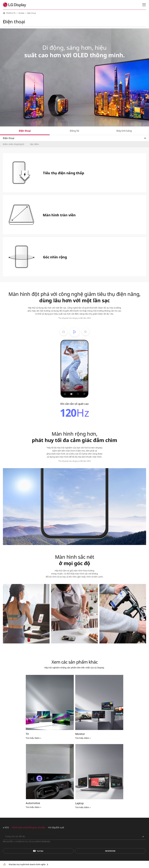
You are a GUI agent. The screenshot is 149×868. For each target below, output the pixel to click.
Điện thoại (25, 131)
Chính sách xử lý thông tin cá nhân (29, 827)
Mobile (21, 13)
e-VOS (6, 827)
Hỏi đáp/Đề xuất (56, 827)
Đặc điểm (35, 144)
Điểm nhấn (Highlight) (14, 144)
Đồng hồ (74, 131)
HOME (4, 13)
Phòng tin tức (110, 851)
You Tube (38, 851)
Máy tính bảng (124, 131)
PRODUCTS (11, 13)
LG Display (15, 5)
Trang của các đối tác (15, 836)
